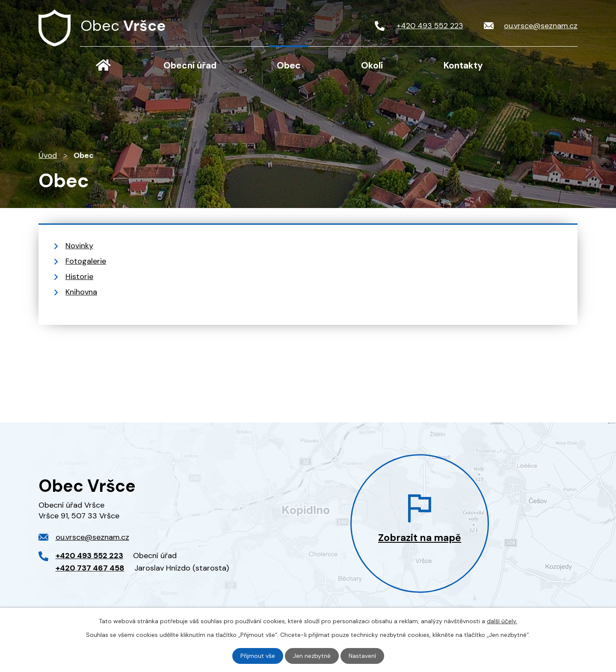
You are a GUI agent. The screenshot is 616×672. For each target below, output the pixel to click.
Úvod (103, 65)
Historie (79, 277)
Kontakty (463, 65)
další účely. (502, 621)
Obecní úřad (190, 65)
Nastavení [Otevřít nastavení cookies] (362, 656)
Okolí (372, 65)
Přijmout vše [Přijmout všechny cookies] (258, 656)
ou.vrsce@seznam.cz (92, 537)
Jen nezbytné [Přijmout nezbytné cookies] (312, 656)
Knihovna (81, 292)
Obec (289, 65)
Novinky (79, 246)
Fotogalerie (86, 261)
